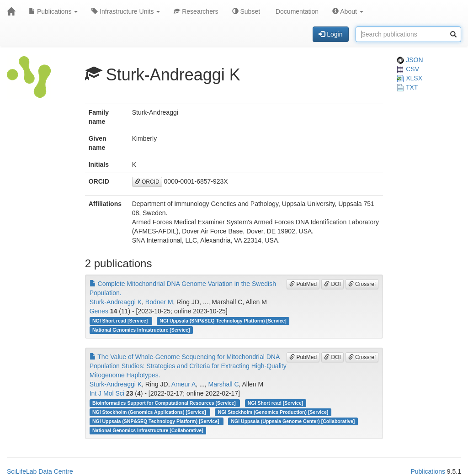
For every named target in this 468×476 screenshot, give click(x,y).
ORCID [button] (147, 182)
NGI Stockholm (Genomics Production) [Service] (273, 412)
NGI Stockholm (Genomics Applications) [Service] (150, 412)
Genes (99, 311)
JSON (410, 60)
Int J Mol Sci (107, 393)
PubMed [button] (303, 284)
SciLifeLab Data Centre (40, 471)
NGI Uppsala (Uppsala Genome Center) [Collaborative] (293, 421)
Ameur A (184, 384)
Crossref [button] (362, 284)
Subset (246, 11)
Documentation (296, 11)
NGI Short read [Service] (121, 321)
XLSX (409, 78)
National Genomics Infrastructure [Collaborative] (148, 430)
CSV (408, 69)
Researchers (196, 11)
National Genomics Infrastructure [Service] (141, 330)
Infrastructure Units (126, 11)
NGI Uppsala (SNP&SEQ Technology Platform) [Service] (223, 321)
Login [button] (330, 34)
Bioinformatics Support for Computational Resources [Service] (165, 403)
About (348, 11)
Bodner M (159, 302)
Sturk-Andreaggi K (116, 302)
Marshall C (224, 384)
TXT (407, 87)
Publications (53, 11)
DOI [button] (332, 284)
